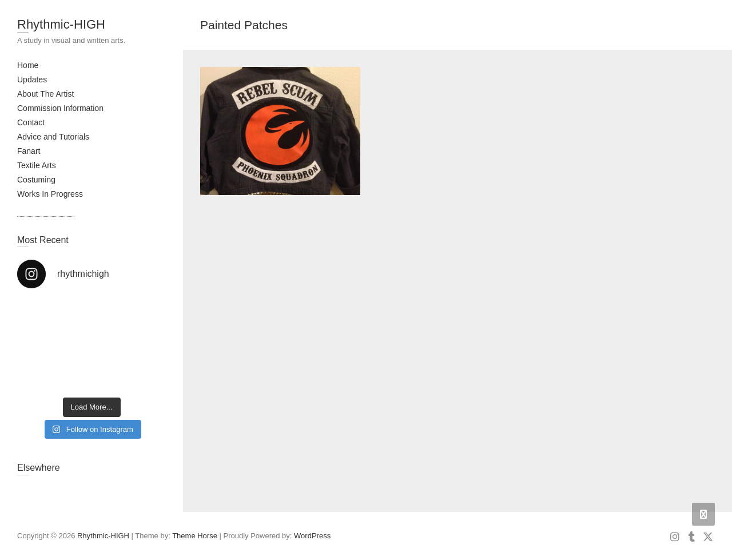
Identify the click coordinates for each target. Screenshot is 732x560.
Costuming (36, 180)
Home (28, 65)
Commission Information (60, 108)
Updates (32, 80)
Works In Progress (50, 194)
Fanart (29, 151)
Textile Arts (37, 165)
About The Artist (45, 94)
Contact (31, 122)
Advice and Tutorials (53, 137)
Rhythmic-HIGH (61, 24)
